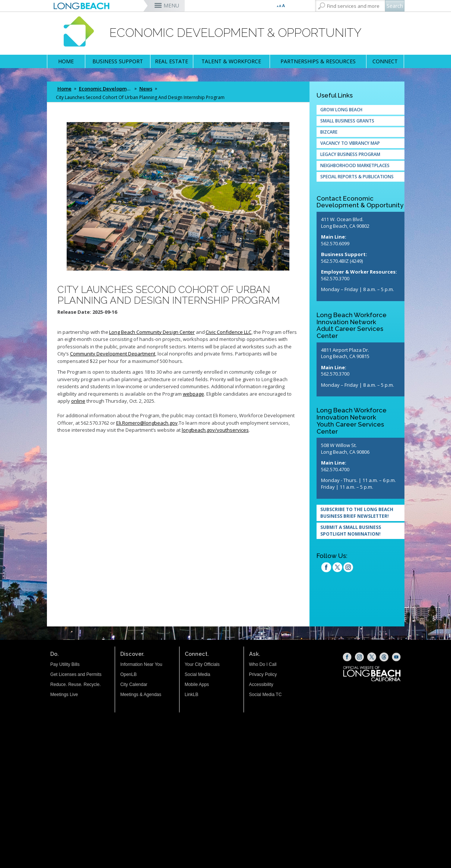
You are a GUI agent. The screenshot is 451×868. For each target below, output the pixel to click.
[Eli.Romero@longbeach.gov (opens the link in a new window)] (147, 423)
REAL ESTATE (171, 61)
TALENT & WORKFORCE (231, 61)
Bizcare (329, 132)
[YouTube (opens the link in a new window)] (396, 657)
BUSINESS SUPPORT (118, 61)
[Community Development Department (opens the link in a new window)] (113, 354)
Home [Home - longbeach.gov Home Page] (64, 89)
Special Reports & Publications (357, 177)
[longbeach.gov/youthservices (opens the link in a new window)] (215, 430)
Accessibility (261, 684)
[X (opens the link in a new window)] (372, 657)
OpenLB (128, 674)
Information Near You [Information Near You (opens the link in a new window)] (141, 664)
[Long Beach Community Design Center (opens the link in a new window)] (152, 332)
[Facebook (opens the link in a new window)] (347, 657)
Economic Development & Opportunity (106, 89)
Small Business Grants (347, 121)
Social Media (198, 674)
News (146, 89)
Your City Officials (202, 664)
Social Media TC (266, 695)
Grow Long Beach (341, 110)
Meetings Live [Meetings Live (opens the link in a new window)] (64, 695)
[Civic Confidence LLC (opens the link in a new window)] (228, 332)
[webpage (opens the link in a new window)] (193, 394)
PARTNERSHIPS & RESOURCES (318, 61)
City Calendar (134, 684)
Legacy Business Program (350, 154)
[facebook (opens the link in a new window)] (326, 568)
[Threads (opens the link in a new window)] (384, 657)
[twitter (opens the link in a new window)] (337, 568)
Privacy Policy (263, 674)
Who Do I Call (263, 664)
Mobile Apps (197, 684)
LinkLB (192, 695)
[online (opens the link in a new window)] (78, 401)
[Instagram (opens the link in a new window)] (348, 568)
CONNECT (385, 61)
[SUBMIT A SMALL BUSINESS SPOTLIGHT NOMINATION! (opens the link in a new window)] (361, 531)
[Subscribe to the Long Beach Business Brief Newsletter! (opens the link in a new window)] (361, 513)
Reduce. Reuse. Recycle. (75, 684)
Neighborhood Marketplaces (355, 165)
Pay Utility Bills (65, 664)
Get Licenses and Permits (76, 674)
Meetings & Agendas (141, 695)
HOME (66, 61)
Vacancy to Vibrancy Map (350, 143)
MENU (171, 5)
